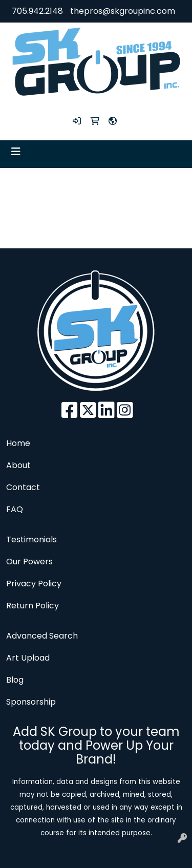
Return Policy (33, 606)
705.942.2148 (37, 11)
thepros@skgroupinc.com (123, 11)
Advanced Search (42, 636)
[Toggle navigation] (16, 152)
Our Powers (29, 562)
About (18, 465)
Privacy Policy (34, 584)
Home (18, 443)
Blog (15, 680)
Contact (23, 487)
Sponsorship (31, 702)
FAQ (15, 509)
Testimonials (31, 539)
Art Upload (28, 658)
